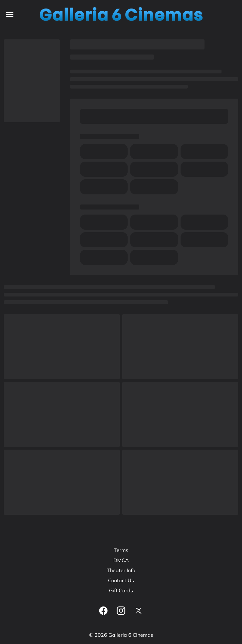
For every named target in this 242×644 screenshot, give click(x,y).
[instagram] (121, 611)
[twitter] (139, 611)
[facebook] (103, 611)
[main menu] (10, 14)
